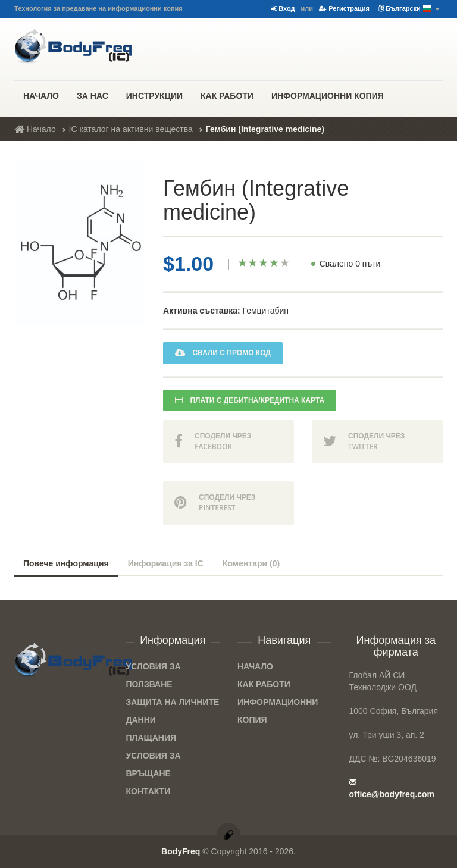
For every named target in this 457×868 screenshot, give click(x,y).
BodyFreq (181, 851)
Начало (41, 96)
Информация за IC (166, 563)
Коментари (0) (251, 563)
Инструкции (154, 96)
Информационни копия (328, 96)
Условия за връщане (154, 764)
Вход (283, 8)
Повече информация (66, 563)
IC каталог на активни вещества (131, 129)
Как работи (227, 96)
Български (409, 9)
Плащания (151, 738)
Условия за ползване (154, 675)
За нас (93, 96)
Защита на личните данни (173, 711)
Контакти (148, 791)
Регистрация (344, 8)
